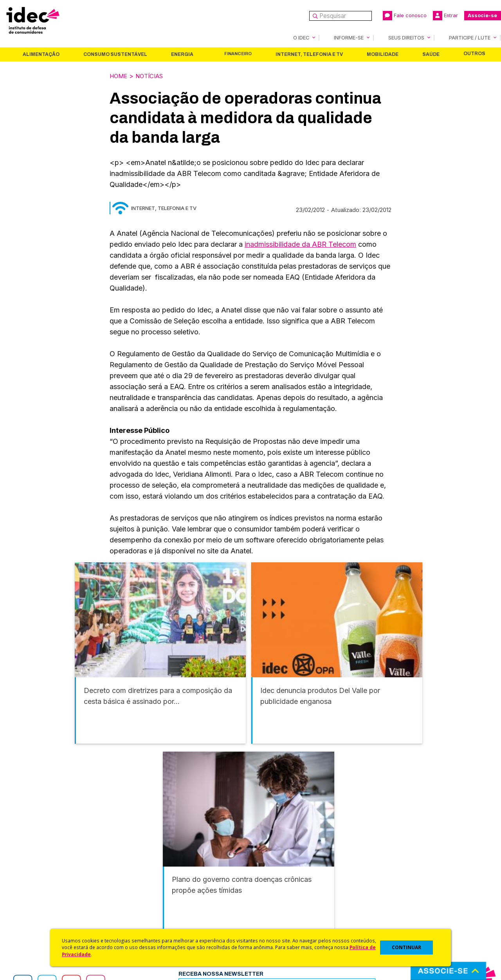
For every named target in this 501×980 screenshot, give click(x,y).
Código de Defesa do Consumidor (298, 863)
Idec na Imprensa (157, 863)
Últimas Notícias (155, 873)
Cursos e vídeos (273, 873)
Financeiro (238, 53)
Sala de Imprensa (40, 904)
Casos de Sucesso (276, 925)
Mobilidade (383, 54)
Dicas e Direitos (272, 884)
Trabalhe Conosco (41, 914)
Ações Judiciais (272, 914)
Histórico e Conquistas (47, 894)
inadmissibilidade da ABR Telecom (300, 243)
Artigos (143, 894)
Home (119, 75)
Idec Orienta (268, 894)
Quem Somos (34, 863)
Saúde (431, 54)
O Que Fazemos (38, 873)
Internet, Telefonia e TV (309, 54)
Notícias (153, 75)
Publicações (150, 904)
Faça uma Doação (393, 873)
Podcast (144, 925)
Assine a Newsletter (160, 914)
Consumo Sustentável (115, 54)
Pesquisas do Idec (276, 904)
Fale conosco (405, 16)
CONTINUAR (406, 947)
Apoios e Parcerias (42, 884)
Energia (182, 54)
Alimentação (41, 54)
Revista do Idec (155, 884)
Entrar (445, 16)
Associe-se (482, 15)
